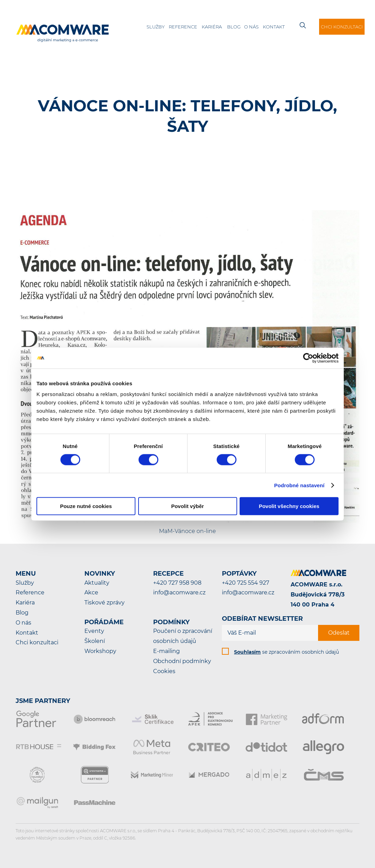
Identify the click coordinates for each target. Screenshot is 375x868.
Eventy (94, 631)
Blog (234, 27)
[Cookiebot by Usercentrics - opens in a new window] (308, 358)
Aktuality (97, 583)
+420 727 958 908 (177, 583)
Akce (91, 592)
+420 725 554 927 (245, 583)
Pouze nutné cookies (86, 506)
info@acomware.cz (179, 592)
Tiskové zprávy (105, 603)
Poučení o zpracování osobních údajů (183, 636)
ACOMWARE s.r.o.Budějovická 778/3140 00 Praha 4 (318, 595)
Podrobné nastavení (299, 485)
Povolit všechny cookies (289, 506)
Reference (183, 27)
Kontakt (274, 27)
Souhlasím (247, 652)
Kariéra (212, 27)
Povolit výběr (187, 506)
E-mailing (166, 651)
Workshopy (100, 651)
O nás (251, 27)
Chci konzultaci (342, 27)
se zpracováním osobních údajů (286, 652)
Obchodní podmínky (182, 661)
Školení (95, 641)
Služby (156, 27)
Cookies (164, 671)
